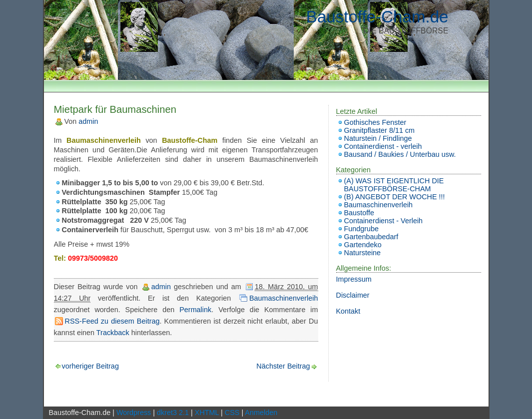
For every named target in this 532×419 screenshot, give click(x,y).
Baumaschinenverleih (284, 298)
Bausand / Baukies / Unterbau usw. (400, 154)
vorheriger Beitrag (90, 366)
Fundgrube (362, 229)
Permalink (195, 310)
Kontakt (348, 311)
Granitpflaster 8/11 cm (380, 130)
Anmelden (261, 413)
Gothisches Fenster (375, 122)
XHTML (207, 413)
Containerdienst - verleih (383, 146)
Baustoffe (359, 213)
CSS (232, 413)
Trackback (113, 333)
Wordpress (134, 413)
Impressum (354, 279)
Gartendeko (363, 245)
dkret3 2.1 (173, 413)
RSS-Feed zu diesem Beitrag (112, 321)
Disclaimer (353, 295)
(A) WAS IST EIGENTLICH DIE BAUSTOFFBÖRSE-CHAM (394, 185)
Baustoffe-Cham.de (377, 17)
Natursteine (363, 253)
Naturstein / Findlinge (378, 138)
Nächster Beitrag (283, 366)
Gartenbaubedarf (371, 237)
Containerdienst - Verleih (384, 221)
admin (88, 121)
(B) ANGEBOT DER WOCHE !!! (395, 197)
